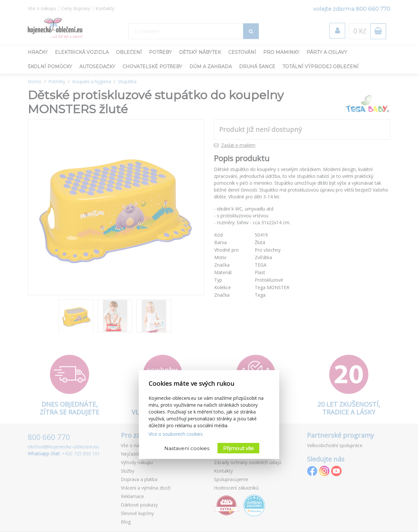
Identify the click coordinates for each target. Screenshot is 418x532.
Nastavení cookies (187, 448)
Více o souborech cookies (176, 434)
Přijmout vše (238, 448)
